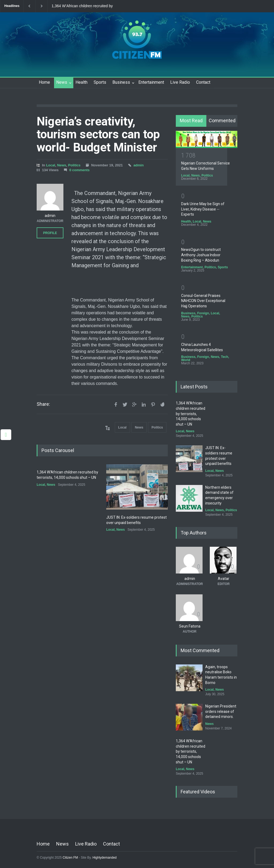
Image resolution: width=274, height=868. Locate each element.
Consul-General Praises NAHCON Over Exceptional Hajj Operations (203, 301)
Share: (43, 404)
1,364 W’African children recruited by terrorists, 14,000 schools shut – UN (82, 6)
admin (139, 165)
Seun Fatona (190, 626)
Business (121, 82)
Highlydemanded (105, 858)
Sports (100, 82)
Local (51, 165)
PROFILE (50, 233)
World (186, 360)
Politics (74, 165)
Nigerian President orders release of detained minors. (221, 711)
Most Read (191, 121)
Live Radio (180, 82)
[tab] (191, 121)
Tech (225, 357)
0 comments (79, 170)
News (62, 82)
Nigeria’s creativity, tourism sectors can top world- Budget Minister (98, 134)
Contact (203, 82)
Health (81, 82)
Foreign (203, 313)
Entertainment (151, 82)
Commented (222, 121)
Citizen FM (70, 858)
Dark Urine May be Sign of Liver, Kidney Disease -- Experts (203, 209)
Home (44, 82)
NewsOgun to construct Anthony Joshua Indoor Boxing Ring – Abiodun (201, 255)
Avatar (224, 579)
